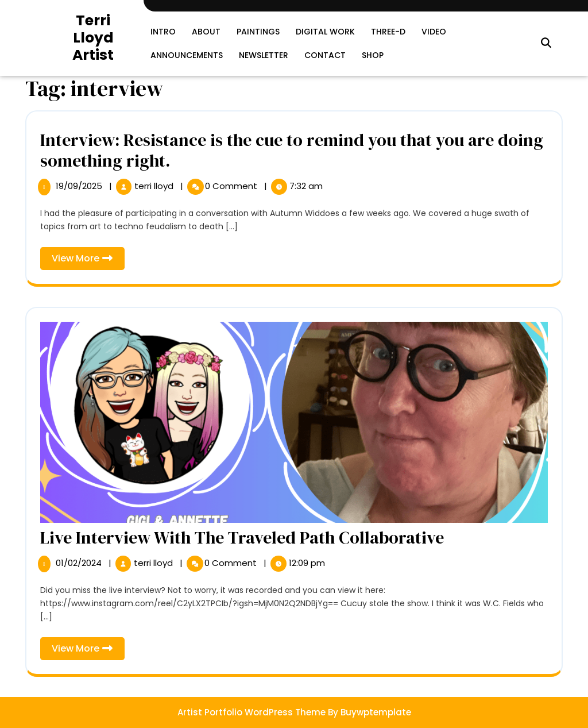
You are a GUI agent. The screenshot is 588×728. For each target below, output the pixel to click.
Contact (325, 55)
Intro (163, 32)
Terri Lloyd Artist (93, 38)
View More (88, 261)
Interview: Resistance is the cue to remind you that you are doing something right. (292, 150)
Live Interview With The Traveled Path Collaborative (242, 538)
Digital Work (325, 32)
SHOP (373, 55)
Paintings (258, 32)
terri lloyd (155, 186)
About (206, 32)
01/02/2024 (80, 563)
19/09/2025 (80, 186)
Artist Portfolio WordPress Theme (252, 712)
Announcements (187, 55)
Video (434, 32)
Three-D (388, 32)
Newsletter (264, 55)
